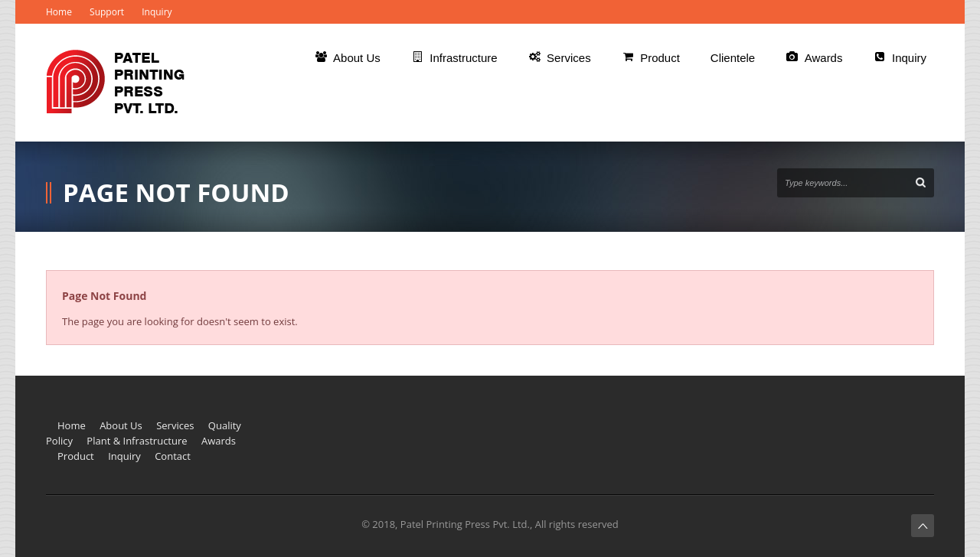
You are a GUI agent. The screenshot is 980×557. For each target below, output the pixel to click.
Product (76, 456)
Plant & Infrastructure (137, 441)
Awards (219, 441)
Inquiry (157, 12)
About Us (121, 425)
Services (175, 425)
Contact (173, 456)
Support (107, 12)
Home (59, 12)
